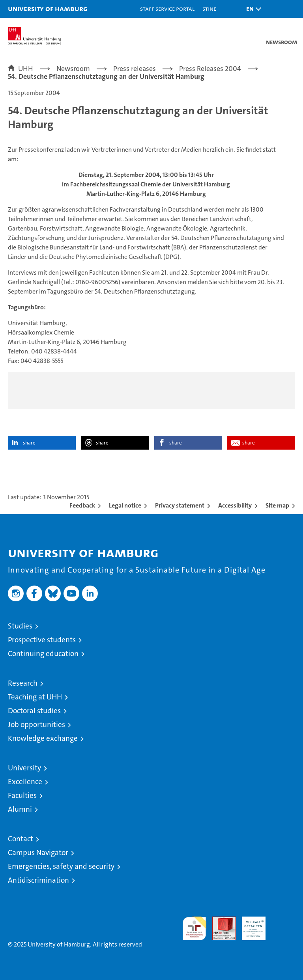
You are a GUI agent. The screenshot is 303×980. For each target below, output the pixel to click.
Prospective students (42, 640)
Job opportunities (36, 724)
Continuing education (43, 654)
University (24, 768)
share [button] (29, 443)
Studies (20, 626)
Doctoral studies (34, 711)
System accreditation (283, 925)
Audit (220, 921)
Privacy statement (180, 505)
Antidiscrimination (38, 880)
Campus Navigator (38, 853)
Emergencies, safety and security (61, 866)
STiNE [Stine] (209, 8)
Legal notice (125, 505)
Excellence (25, 782)
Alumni (20, 809)
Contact (21, 839)
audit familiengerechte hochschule (195, 928)
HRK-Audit (249, 925)
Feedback (82, 505)
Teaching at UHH (35, 697)
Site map (277, 505)
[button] (252, 9)
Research (23, 683)
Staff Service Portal (167, 8)
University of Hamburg (48, 8)
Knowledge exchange (43, 738)
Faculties (22, 795)
